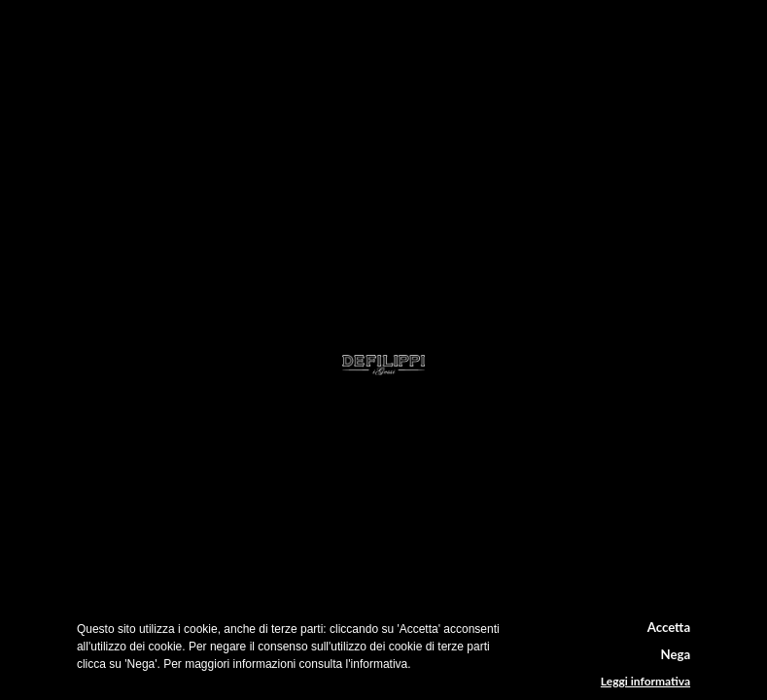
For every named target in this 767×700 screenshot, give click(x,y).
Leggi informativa (645, 682)
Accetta (669, 627)
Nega (675, 654)
